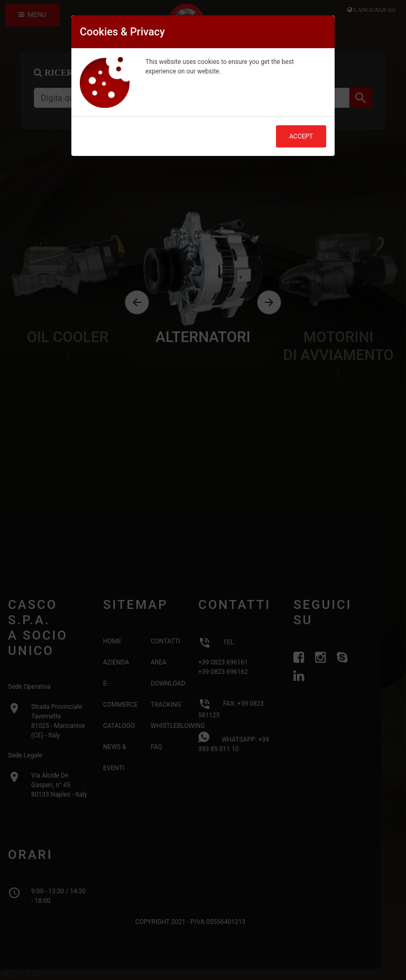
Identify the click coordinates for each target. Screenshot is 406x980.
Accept (301, 136)
